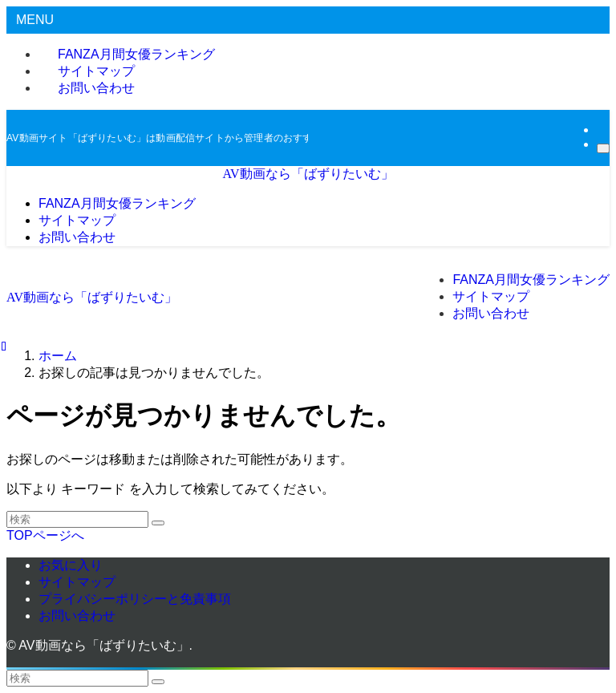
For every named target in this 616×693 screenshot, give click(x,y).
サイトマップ (77, 582)
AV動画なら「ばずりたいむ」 (308, 174)
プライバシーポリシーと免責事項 (135, 599)
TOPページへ (45, 535)
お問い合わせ (96, 88)
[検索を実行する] (158, 523)
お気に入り (71, 565)
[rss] (602, 130)
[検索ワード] (77, 519)
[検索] (603, 148)
